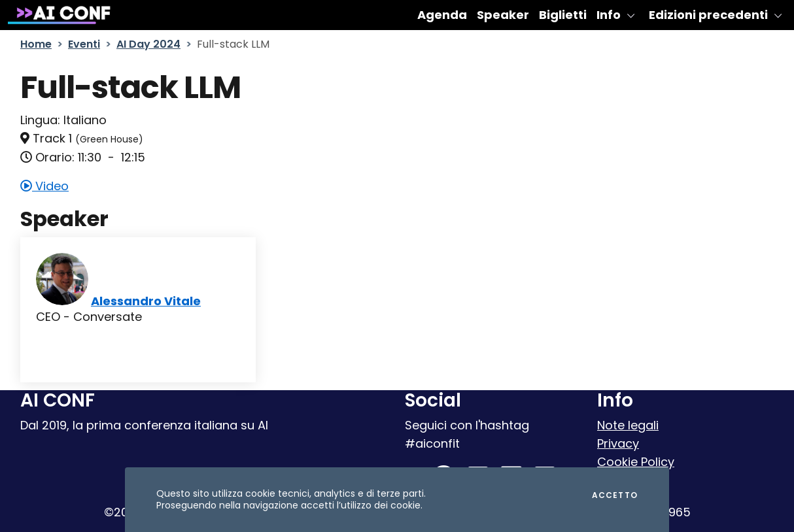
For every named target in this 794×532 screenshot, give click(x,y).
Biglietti (563, 15)
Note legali (628, 425)
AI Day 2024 (148, 44)
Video (44, 186)
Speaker (503, 15)
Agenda (442, 15)
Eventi (84, 44)
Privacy (618, 443)
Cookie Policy (636, 462)
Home (36, 44)
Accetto (615, 495)
